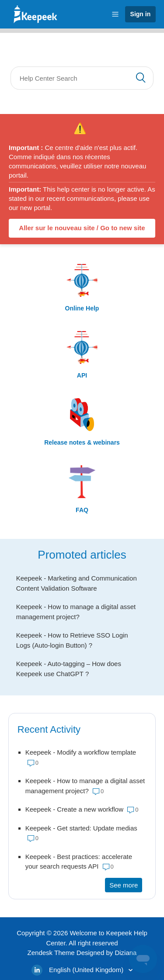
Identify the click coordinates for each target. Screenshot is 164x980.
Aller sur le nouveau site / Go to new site (82, 228)
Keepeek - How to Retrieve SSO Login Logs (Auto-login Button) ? (72, 640)
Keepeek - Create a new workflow (74, 809)
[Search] (82, 78)
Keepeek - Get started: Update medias (81, 828)
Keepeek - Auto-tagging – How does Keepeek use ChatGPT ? (69, 669)
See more (126, 885)
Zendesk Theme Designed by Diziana (82, 953)
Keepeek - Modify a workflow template (81, 752)
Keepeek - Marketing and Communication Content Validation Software (77, 583)
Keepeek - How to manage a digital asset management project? (76, 612)
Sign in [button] (141, 14)
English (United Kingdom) (87, 970)
